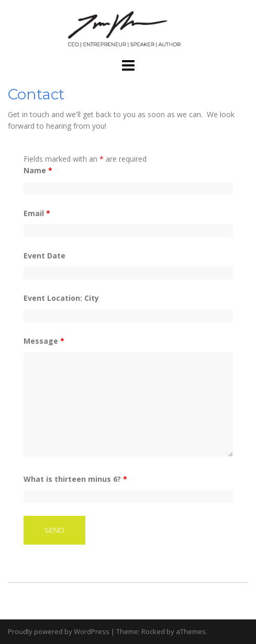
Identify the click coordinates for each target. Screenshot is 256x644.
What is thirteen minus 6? (75, 479)
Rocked (153, 631)
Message (44, 341)
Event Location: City (61, 298)
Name (38, 170)
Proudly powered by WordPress (59, 631)
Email (37, 213)
